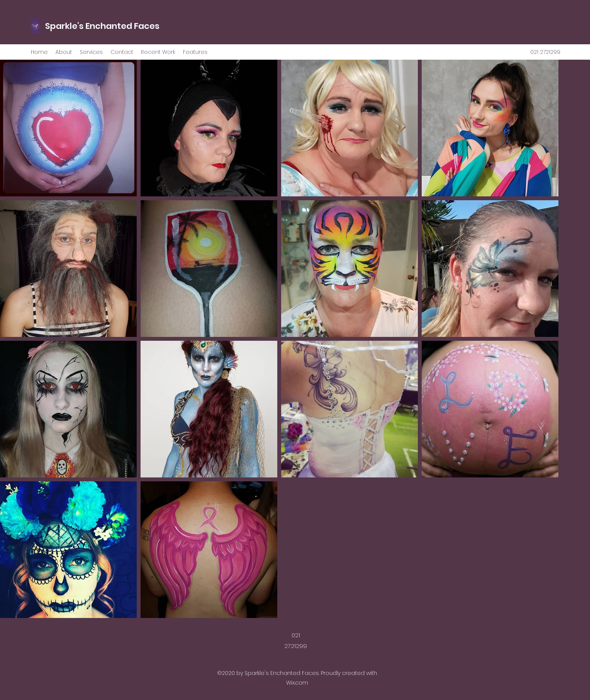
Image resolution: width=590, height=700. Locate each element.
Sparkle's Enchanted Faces (102, 26)
